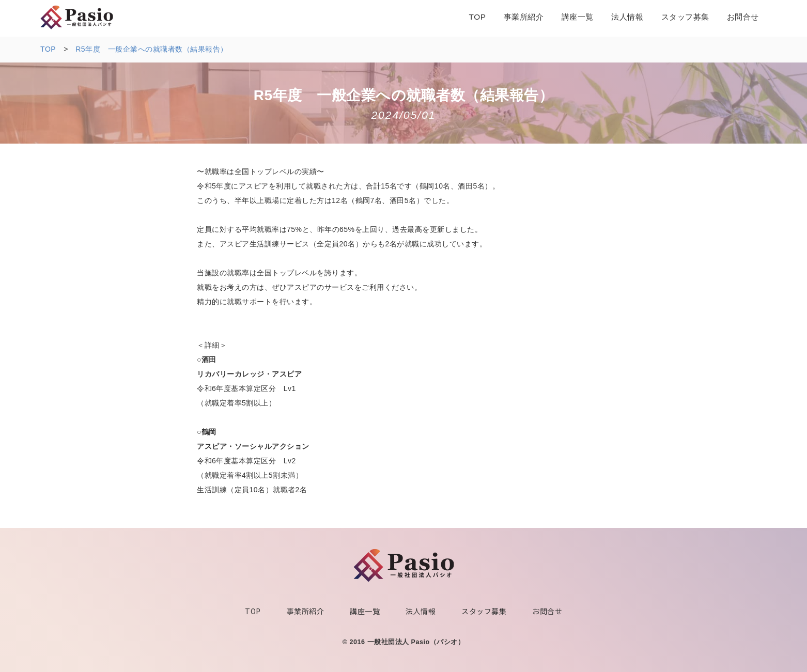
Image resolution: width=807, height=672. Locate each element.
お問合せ (547, 611)
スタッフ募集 (484, 611)
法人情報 (421, 611)
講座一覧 (365, 611)
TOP (253, 611)
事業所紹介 (306, 611)
